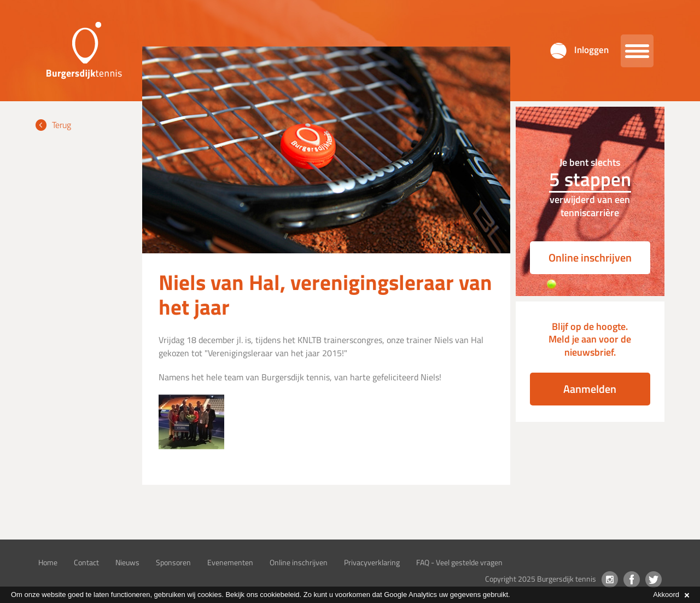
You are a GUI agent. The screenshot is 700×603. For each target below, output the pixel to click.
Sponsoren (173, 562)
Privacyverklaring (372, 562)
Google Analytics (410, 595)
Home (48, 562)
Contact (86, 562)
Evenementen (230, 562)
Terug (62, 125)
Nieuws (127, 562)
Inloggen (591, 50)
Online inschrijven (590, 257)
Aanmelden (590, 389)
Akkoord (671, 595)
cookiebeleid (279, 595)
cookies (209, 595)
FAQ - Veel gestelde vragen (459, 562)
